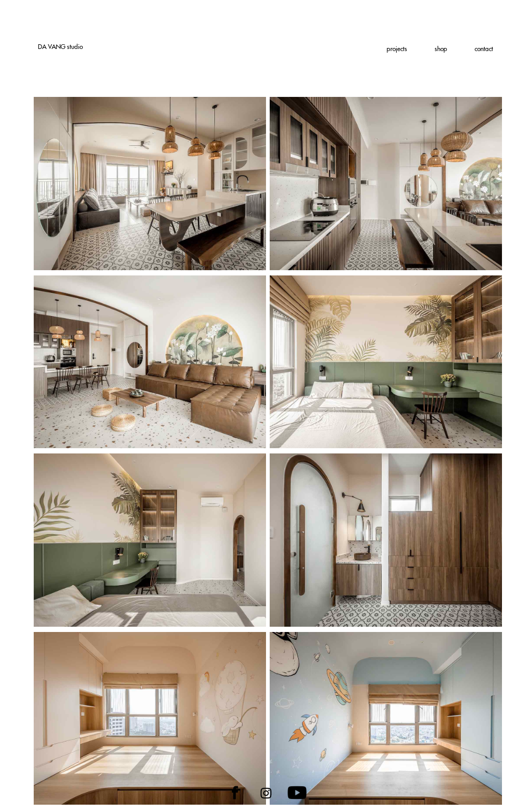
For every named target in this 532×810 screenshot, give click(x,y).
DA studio (60, 47)
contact (484, 49)
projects (397, 49)
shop (441, 49)
